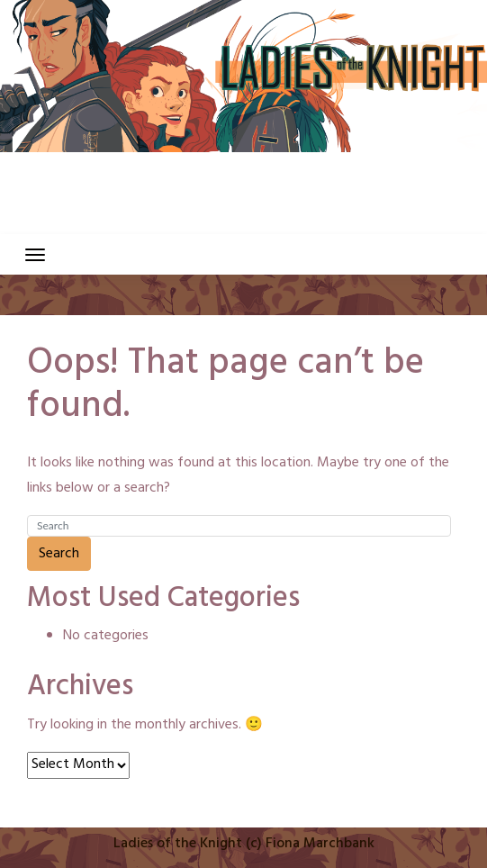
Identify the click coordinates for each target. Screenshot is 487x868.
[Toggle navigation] (35, 255)
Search (59, 554)
